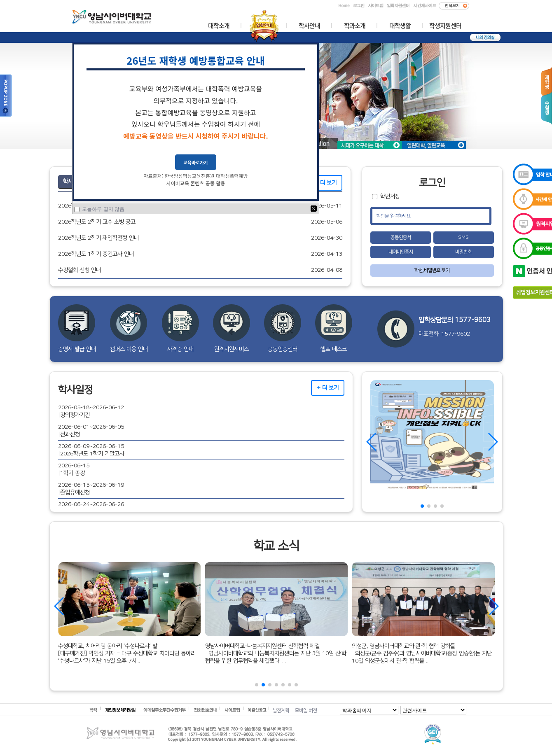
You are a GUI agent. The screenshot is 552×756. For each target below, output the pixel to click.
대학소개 (219, 26)
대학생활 (400, 26)
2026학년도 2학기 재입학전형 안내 (98, 238)
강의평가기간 (75, 415)
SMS (463, 237)
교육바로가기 (196, 162)
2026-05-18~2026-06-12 (91, 407)
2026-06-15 (74, 465)
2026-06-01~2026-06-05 (91, 427)
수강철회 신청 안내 (80, 270)
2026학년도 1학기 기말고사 (92, 454)
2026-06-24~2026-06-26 (91, 504)
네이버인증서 (401, 252)
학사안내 (309, 26)
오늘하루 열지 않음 (103, 209)
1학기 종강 (73, 473)
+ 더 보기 (326, 183)
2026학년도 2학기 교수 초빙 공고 (97, 222)
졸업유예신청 (75, 492)
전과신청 (70, 434)
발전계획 (281, 710)
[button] (422, 506)
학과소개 (355, 26)
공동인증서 (401, 237)
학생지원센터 (445, 26)
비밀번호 (463, 252)
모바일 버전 (306, 710)
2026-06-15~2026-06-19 (91, 485)
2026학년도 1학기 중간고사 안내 (96, 254)
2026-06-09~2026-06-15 (91, 446)
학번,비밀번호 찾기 (432, 270)
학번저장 (390, 196)
